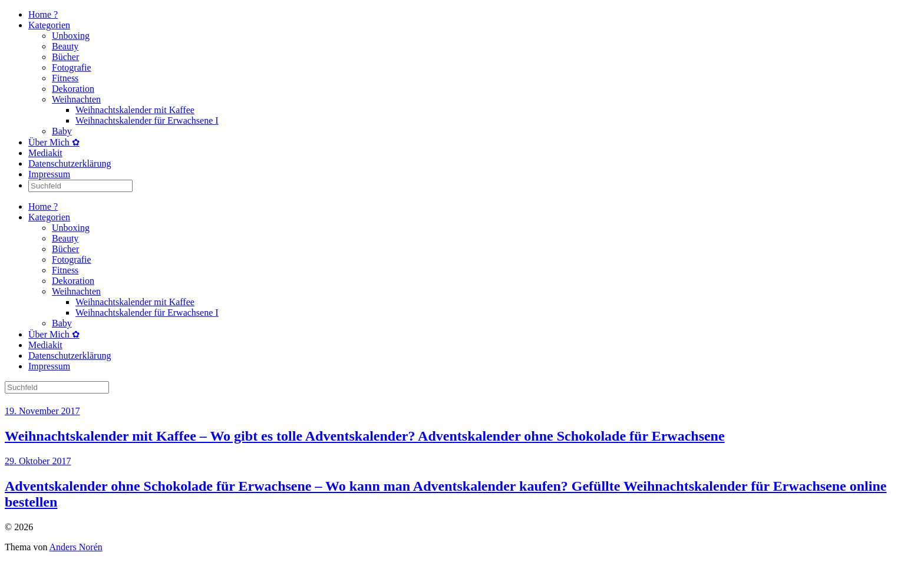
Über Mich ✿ (54, 142)
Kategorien (49, 25)
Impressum (49, 174)
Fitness (65, 78)
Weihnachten (76, 99)
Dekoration (73, 89)
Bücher (65, 57)
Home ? (43, 14)
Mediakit (45, 153)
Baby (62, 131)
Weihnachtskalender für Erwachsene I (147, 120)
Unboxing (71, 36)
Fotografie (72, 67)
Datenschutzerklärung (70, 163)
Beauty (65, 46)
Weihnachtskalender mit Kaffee (135, 110)
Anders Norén (76, 547)
